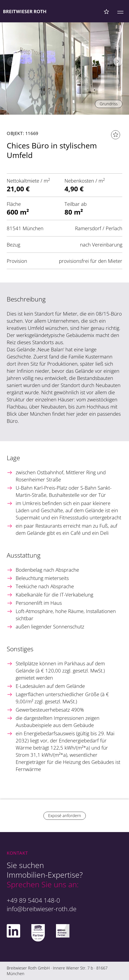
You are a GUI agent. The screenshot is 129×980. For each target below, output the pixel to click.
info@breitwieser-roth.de (42, 909)
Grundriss (109, 104)
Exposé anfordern (65, 816)
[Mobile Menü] (120, 11)
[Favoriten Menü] (106, 11)
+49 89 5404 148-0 (33, 900)
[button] (118, 61)
